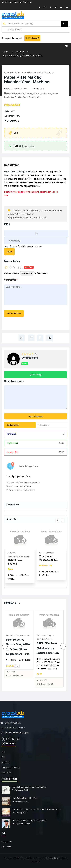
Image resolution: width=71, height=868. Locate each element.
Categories (6, 847)
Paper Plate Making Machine (19, 172)
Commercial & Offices (11, 556)
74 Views (43, 680)
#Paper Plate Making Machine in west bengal (27, 218)
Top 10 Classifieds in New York (25, 798)
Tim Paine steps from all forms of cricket (29, 821)
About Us (18, 2)
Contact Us (6, 773)
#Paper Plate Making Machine (20, 214)
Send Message (35, 416)
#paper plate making (54, 210)
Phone (28, 635)
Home (6, 52)
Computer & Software (45, 639)
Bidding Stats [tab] (13, 425)
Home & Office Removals (43, 556)
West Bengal (26, 466)
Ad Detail (20, 52)
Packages (28, 2)
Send (9, 252)
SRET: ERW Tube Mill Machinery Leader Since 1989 (49, 648)
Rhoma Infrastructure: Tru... (10, 564)
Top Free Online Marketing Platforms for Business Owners (36, 809)
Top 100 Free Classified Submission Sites (29, 787)
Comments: (11, 280)
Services (36, 553)
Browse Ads (7, 2)
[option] (44, 555)
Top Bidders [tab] (43, 425)
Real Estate (6, 553)
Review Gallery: (12, 273)
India (36, 466)
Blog (3, 757)
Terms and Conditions (11, 767)
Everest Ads (52, 858)
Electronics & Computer (15, 72)
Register (17, 38)
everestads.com (20, 192)
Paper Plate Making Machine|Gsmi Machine (23, 55)
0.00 (61, 443)
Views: (36, 88)
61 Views (13, 672)
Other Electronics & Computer (41, 72)
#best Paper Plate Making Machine (28, 210)
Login (6, 38)
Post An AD (32, 38)
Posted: (8, 88)
